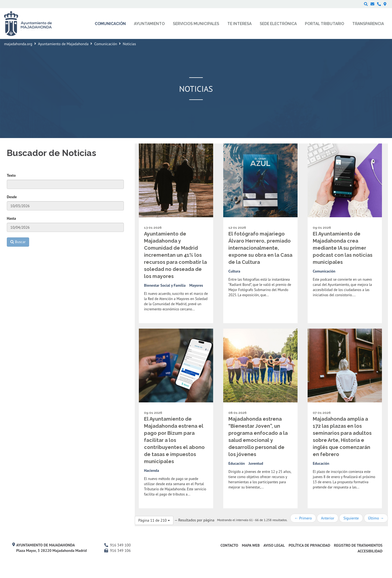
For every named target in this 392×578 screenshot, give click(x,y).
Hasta (11, 218)
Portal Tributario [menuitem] (324, 24)
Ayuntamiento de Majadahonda (63, 44)
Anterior (327, 518)
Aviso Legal (274, 545)
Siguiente (351, 518)
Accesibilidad (370, 551)
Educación (237, 463)
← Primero (303, 518)
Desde (12, 197)
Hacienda (151, 470)
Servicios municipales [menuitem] (196, 24)
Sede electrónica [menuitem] (278, 24)
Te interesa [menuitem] (239, 24)
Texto (11, 175)
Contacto (229, 545)
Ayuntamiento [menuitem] (149, 24)
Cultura (234, 271)
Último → (376, 518)
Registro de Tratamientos (358, 545)
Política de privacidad (309, 545)
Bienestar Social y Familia (165, 285)
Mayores (196, 285)
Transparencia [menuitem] (368, 24)
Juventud (256, 463)
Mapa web (251, 545)
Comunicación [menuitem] (110, 24)
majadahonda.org (18, 44)
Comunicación (106, 44)
